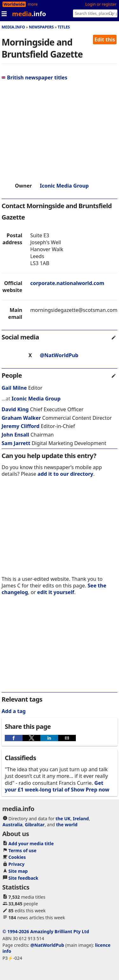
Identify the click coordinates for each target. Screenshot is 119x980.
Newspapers (41, 27)
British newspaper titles (34, 78)
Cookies (17, 857)
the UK (63, 819)
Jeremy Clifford (20, 426)
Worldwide (14, 4)
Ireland (81, 819)
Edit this (105, 40)
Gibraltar (35, 825)
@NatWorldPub (59, 355)
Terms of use (23, 850)
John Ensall (15, 435)
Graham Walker (21, 418)
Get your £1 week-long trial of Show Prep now (57, 786)
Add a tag (14, 711)
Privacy (17, 864)
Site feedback (23, 878)
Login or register (101, 4)
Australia (13, 825)
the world (67, 825)
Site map (18, 871)
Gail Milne (14, 388)
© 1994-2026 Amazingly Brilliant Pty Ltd (46, 931)
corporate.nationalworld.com (67, 283)
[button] (14, 738)
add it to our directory (65, 474)
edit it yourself (56, 592)
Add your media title (31, 844)
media (29, 14)
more (33, 4)
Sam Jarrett (16, 443)
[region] (60, 132)
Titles (64, 27)
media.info (13, 27)
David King (15, 409)
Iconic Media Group (64, 186)
